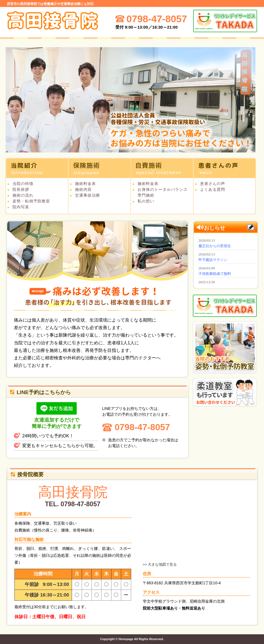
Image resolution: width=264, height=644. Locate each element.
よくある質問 (213, 189)
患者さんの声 (224, 168)
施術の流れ (23, 195)
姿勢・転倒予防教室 (31, 201)
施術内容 (83, 189)
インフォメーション (226, 260)
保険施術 (99, 168)
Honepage (126, 639)
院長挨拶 (21, 189)
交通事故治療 (88, 195)
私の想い (146, 201)
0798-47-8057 (142, 427)
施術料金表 (85, 184)
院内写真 (21, 207)
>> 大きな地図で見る (160, 564)
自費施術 (162, 168)
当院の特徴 (23, 184)
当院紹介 (37, 168)
